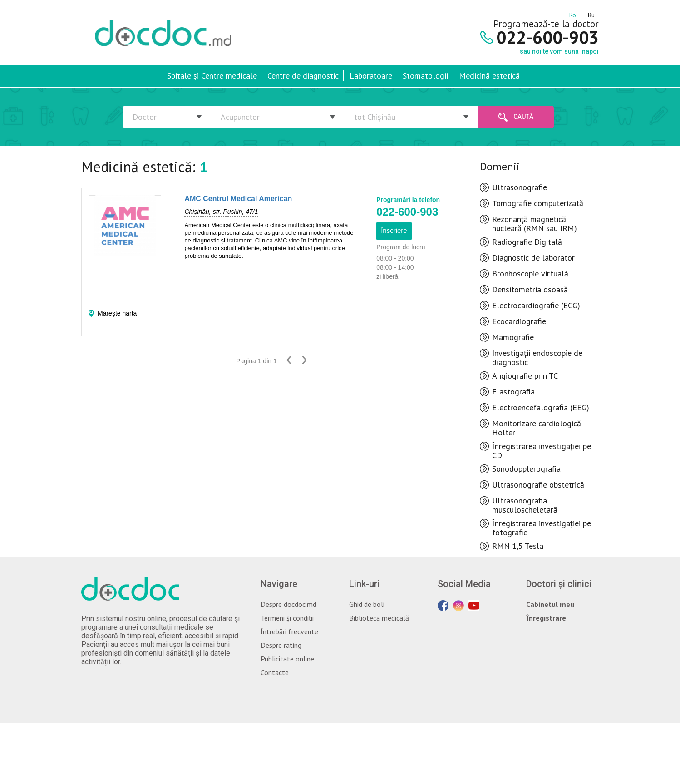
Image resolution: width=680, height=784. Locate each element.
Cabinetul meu (550, 604)
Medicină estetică (489, 76)
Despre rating (281, 645)
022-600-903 (407, 212)
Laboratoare (371, 76)
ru (591, 14)
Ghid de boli (367, 604)
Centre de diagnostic (303, 76)
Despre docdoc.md (288, 604)
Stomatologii (425, 76)
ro (573, 14)
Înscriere (394, 230)
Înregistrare (546, 618)
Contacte (275, 672)
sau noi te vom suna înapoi (559, 51)
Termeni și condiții (287, 618)
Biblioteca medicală (379, 618)
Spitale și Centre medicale (212, 76)
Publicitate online (287, 659)
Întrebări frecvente (289, 631)
